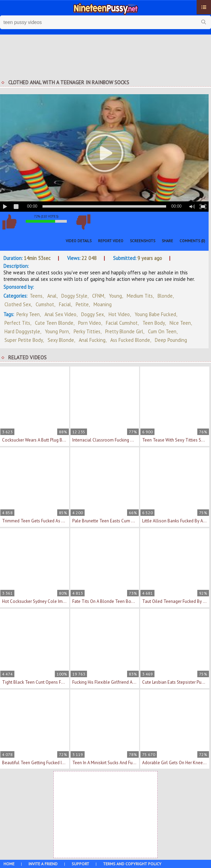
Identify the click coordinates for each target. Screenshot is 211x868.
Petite (82, 304)
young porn (57, 331)
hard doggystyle (22, 331)
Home (9, 864)
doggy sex (92, 314)
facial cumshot (122, 323)
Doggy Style (74, 296)
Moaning (103, 304)
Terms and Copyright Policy (132, 864)
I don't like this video (83, 222)
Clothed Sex (18, 304)
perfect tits (17, 323)
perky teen (28, 314)
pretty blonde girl (124, 331)
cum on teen (162, 331)
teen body (154, 323)
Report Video (111, 241)
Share (167, 241)
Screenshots (142, 241)
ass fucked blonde (130, 340)
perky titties (87, 331)
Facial (65, 304)
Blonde (165, 296)
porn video (90, 323)
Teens (36, 296)
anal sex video (60, 314)
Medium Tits (140, 296)
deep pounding (171, 340)
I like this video (9, 222)
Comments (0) (192, 241)
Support (80, 864)
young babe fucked (155, 314)
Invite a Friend (43, 864)
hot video (119, 314)
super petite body (24, 340)
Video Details (79, 241)
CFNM (98, 296)
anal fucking (92, 340)
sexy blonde (61, 340)
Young (115, 296)
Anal (52, 296)
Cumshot (45, 304)
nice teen (180, 323)
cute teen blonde (54, 323)
